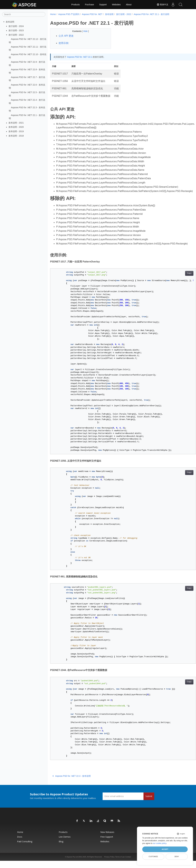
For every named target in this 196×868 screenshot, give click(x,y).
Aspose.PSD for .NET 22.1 (80, 57)
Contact (128, 864)
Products (75, 5)
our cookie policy (160, 843)
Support (103, 5)
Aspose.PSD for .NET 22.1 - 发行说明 (151, 14)
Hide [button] (84, 31)
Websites (116, 5)
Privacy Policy (109, 864)
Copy (179, 281)
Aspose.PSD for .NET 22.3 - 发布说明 (72, 783)
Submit (149, 803)
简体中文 (163, 5)
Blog (61, 849)
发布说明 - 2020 (16, 127)
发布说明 (10, 22)
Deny (177, 856)
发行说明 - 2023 (16, 30)
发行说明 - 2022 (16, 35)
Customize (153, 856)
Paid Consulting (25, 849)
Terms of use (120, 864)
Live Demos (65, 844)
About (129, 5)
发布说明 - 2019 (16, 131)
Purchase (90, 5)
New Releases (107, 839)
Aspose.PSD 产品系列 (69, 14)
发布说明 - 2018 (16, 136)
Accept (165, 849)
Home (53, 14)
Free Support (107, 844)
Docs (20, 844)
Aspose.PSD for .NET (92, 14)
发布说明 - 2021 (16, 123)
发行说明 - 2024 (16, 26)
